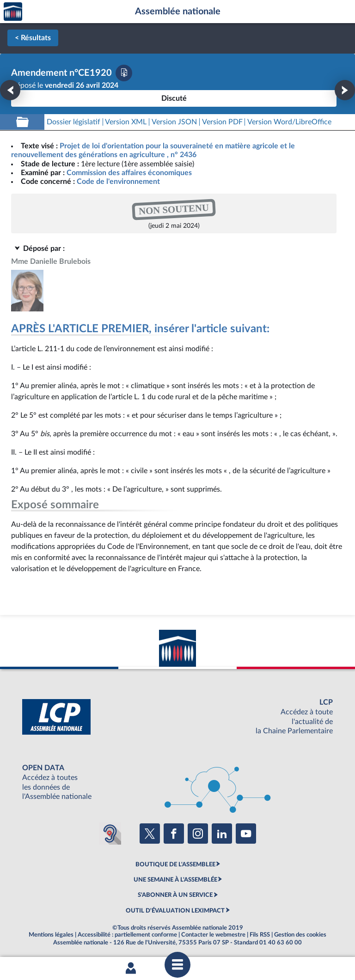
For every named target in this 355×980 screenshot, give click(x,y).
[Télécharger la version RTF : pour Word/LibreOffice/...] (289, 122)
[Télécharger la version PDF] (124, 73)
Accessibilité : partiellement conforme (127, 935)
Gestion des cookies (300, 935)
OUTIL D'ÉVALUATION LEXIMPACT (175, 911)
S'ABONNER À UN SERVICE (175, 895)
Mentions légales (51, 935)
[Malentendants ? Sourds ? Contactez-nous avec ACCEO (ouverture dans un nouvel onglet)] (110, 834)
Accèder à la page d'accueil (13, 12)
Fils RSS (260, 935)
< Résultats (33, 38)
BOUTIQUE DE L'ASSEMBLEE (175, 864)
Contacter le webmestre (213, 935)
